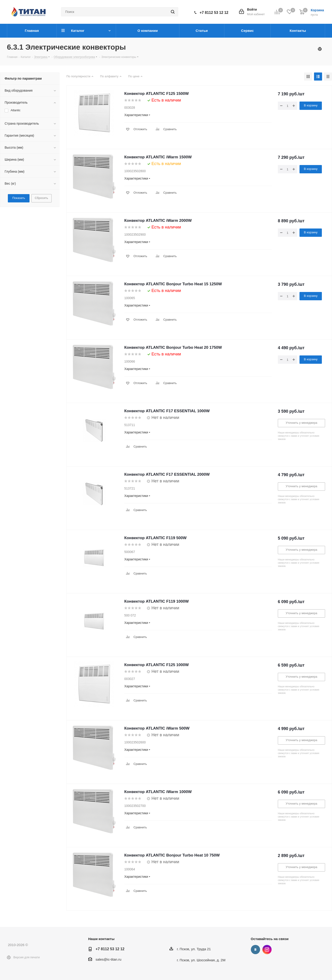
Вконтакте (255, 950)
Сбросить (41, 198)
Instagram (267, 950)
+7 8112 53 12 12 (214, 13)
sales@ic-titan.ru (109, 959)
